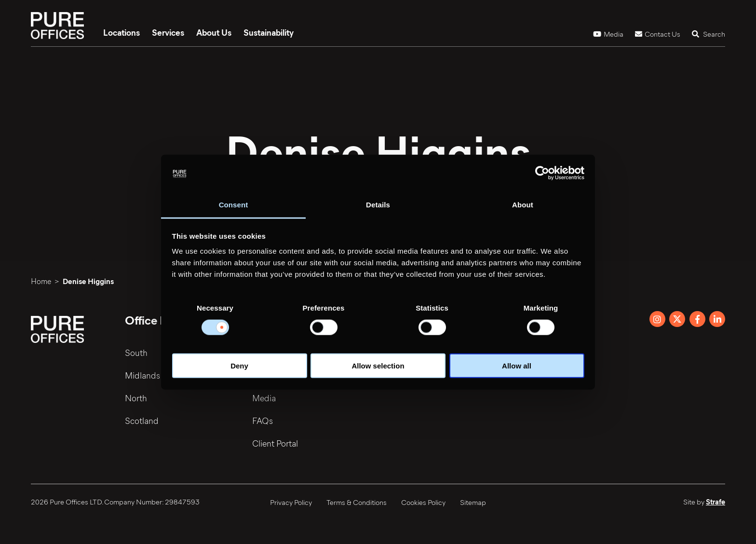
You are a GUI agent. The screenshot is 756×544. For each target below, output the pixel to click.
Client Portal (275, 443)
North (136, 398)
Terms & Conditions (357, 502)
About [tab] (523, 205)
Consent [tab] (234, 205)
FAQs (263, 421)
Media (608, 34)
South (136, 353)
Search (709, 34)
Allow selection (378, 366)
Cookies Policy (423, 502)
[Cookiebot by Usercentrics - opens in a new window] (542, 173)
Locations (121, 32)
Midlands (142, 375)
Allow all (517, 366)
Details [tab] (378, 205)
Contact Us (658, 34)
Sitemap (473, 502)
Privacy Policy (291, 502)
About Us (214, 32)
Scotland (142, 421)
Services (168, 32)
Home (41, 281)
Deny (239, 366)
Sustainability (269, 32)
